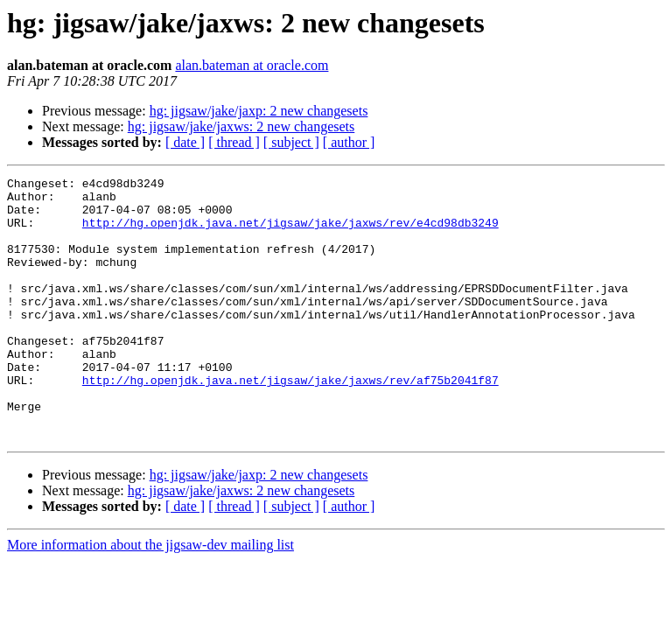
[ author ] (349, 142)
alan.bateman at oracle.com (252, 65)
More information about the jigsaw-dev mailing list (150, 597)
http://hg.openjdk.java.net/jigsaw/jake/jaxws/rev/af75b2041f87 (290, 422)
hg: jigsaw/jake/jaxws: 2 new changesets (241, 126)
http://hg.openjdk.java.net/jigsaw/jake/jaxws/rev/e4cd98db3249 (290, 233)
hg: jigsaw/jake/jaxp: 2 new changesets (259, 111)
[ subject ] (291, 142)
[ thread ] (234, 142)
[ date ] (185, 142)
